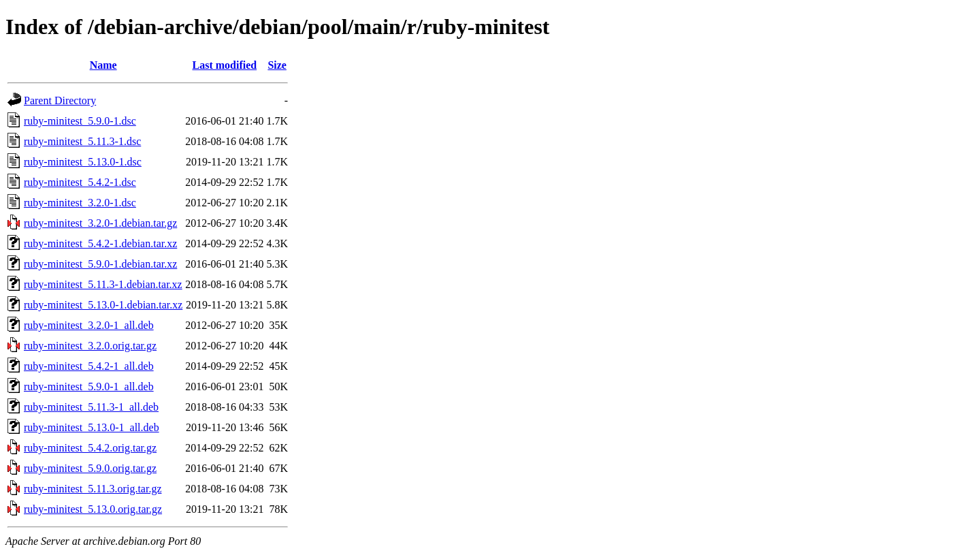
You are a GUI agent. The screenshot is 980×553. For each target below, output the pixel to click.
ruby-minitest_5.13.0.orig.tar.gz (93, 509)
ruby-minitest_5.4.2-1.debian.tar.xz (100, 243)
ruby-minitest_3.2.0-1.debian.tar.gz (100, 223)
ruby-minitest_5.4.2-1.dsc (80, 182)
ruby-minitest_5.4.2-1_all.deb (89, 366)
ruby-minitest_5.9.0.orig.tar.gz (90, 468)
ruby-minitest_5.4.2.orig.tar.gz (90, 448)
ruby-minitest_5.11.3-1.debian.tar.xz (103, 284)
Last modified (225, 65)
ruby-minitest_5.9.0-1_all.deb (89, 386)
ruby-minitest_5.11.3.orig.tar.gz (93, 489)
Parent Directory (60, 100)
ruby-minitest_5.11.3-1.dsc (82, 141)
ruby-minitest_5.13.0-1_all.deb (92, 427)
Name (103, 65)
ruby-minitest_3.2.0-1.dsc (80, 203)
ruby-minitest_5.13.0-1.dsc (83, 162)
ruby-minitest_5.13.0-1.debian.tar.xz (103, 305)
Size (277, 65)
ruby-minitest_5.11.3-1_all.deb (91, 407)
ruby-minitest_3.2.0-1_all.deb (89, 325)
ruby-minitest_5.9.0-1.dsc (80, 121)
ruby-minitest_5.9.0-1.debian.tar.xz (100, 264)
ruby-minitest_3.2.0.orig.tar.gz (90, 346)
